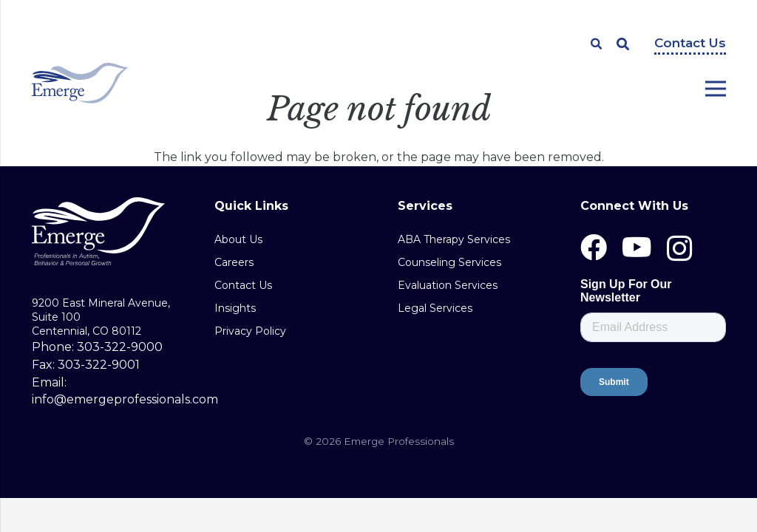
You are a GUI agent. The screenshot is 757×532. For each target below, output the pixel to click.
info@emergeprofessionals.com (125, 399)
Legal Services (435, 308)
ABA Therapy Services (454, 239)
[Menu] (715, 89)
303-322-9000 (120, 347)
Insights (235, 308)
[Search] (597, 44)
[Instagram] (680, 249)
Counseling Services (449, 262)
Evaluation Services (448, 285)
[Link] (80, 83)
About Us (238, 239)
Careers (234, 262)
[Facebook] (594, 248)
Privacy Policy (250, 331)
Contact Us (690, 43)
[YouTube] (637, 248)
